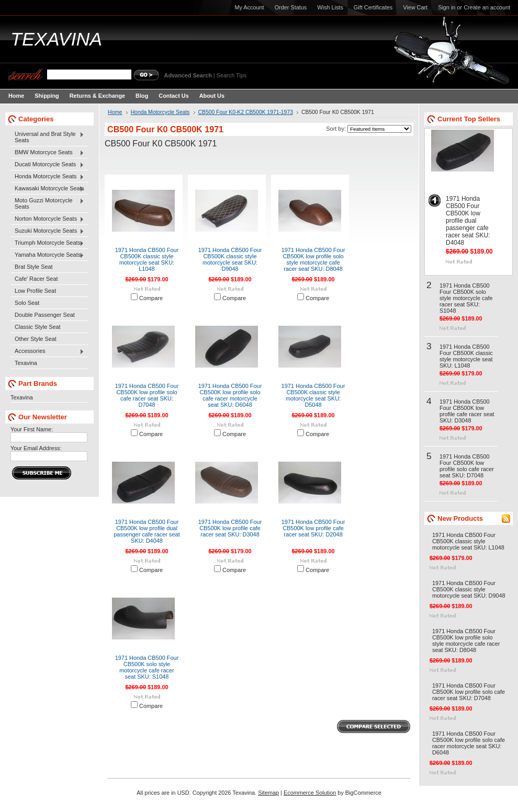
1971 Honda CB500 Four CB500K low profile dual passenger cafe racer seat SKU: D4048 (147, 531)
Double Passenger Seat (45, 315)
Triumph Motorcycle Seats (47, 243)
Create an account (487, 7)
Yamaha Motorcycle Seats (47, 255)
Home (115, 112)
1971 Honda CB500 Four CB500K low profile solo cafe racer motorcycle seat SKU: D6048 (230, 395)
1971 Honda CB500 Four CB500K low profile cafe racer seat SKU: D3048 (230, 528)
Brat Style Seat (34, 267)
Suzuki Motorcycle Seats (47, 231)
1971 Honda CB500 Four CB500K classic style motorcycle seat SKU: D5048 (313, 395)
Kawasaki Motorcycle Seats (47, 189)
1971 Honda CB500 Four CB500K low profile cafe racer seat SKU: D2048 (313, 528)
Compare (151, 298)
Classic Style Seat (38, 327)
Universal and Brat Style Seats (47, 137)
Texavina (26, 363)
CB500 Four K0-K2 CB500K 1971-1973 (246, 112)
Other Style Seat (36, 339)
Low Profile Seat (35, 291)
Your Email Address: (36, 448)
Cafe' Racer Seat (36, 279)
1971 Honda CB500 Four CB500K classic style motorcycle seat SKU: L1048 (147, 259)
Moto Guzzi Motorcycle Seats (47, 203)
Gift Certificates (373, 7)
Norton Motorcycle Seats (47, 219)
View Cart (415, 7)
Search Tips (232, 75)
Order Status (291, 7)
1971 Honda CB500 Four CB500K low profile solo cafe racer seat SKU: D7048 (147, 395)
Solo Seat (27, 303)
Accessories (47, 351)
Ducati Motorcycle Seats (47, 165)
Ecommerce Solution (310, 793)
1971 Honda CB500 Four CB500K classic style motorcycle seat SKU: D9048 (230, 259)
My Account (249, 7)
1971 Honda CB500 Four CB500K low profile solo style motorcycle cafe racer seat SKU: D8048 (313, 259)
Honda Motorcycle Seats (47, 177)
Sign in (447, 7)
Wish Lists (330, 7)
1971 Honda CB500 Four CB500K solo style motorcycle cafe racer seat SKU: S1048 (147, 667)
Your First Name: (32, 429)
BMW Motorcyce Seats (47, 153)
